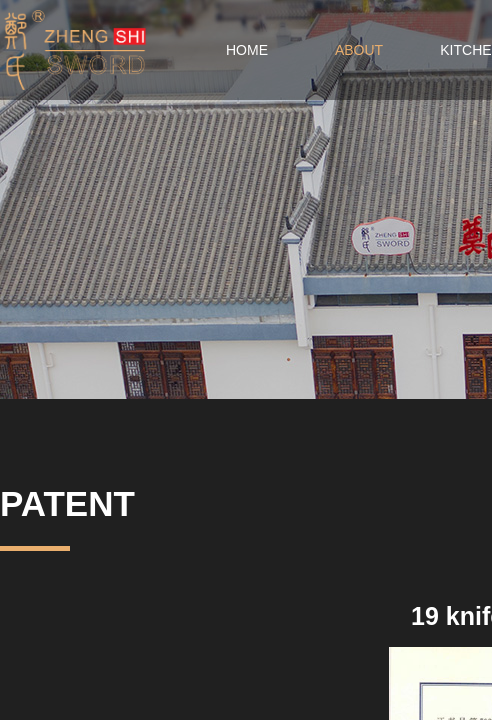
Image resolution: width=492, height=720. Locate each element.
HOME (247, 50)
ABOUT (359, 50)
